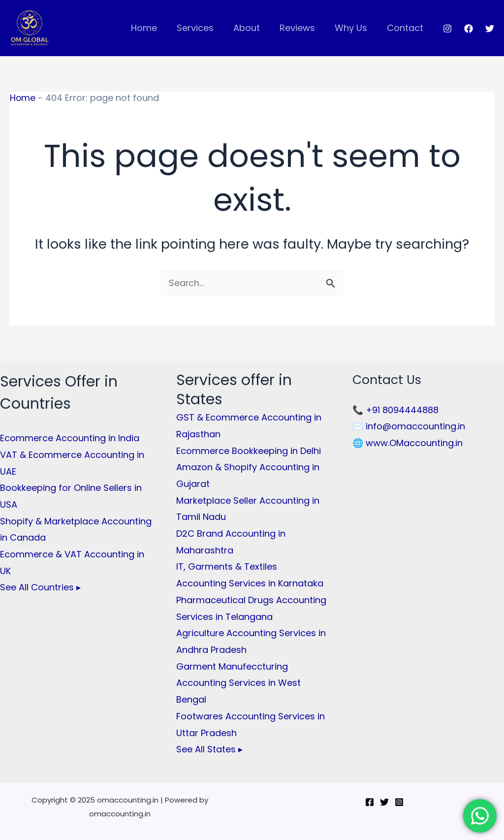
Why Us (354, 28)
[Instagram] (447, 29)
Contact (406, 28)
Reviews (302, 28)
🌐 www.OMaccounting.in (408, 443)
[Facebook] (469, 29)
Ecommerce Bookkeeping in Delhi (249, 451)
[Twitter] (490, 29)
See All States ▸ (209, 747)
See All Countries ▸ (40, 586)
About (253, 28)
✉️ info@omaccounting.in (409, 427)
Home (155, 28)
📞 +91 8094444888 (395, 410)
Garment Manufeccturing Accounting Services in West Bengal (238, 681)
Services (204, 28)
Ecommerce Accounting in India (70, 438)
